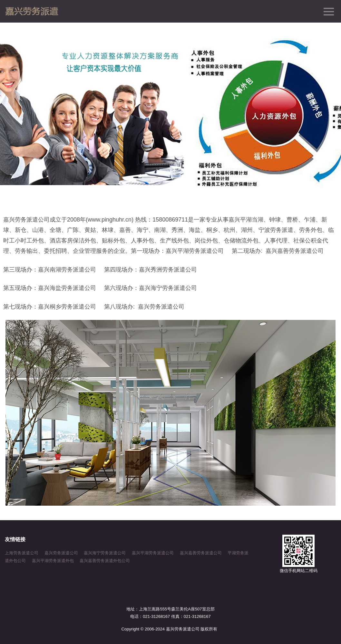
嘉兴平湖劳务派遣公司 (153, 553)
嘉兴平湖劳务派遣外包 (53, 561)
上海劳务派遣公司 (22, 553)
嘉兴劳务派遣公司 (61, 553)
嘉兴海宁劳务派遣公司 (105, 553)
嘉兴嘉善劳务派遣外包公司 (105, 561)
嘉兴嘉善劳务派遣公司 (201, 553)
